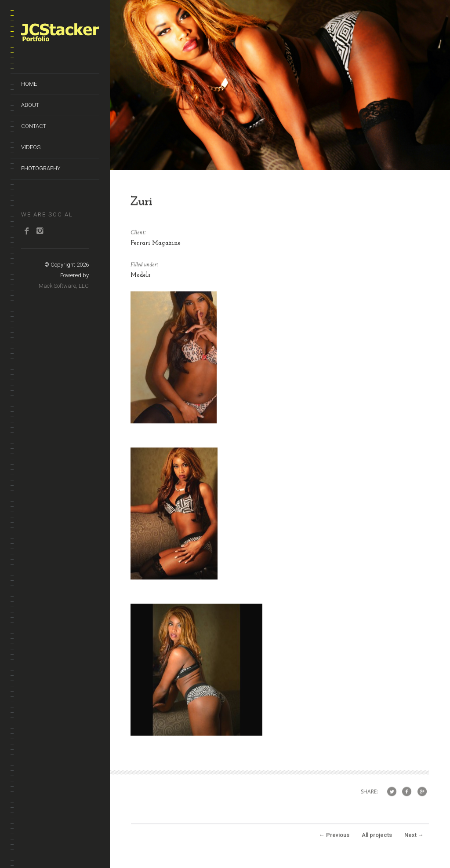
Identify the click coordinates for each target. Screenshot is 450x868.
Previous (334, 837)
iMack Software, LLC (63, 286)
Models (140, 277)
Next (414, 837)
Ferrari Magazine (156, 245)
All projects (377, 837)
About (30, 105)
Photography (41, 168)
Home (29, 84)
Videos (31, 147)
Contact (34, 126)
